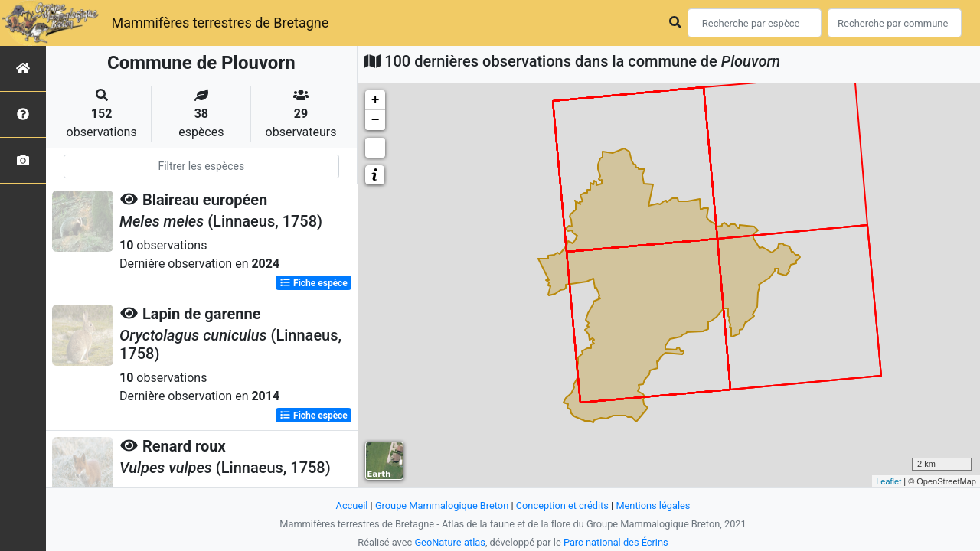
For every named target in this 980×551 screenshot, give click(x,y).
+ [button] (376, 100)
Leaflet (889, 481)
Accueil (352, 505)
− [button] (376, 120)
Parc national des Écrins (616, 542)
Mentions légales (653, 505)
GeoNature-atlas (450, 542)
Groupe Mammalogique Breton (442, 505)
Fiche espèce (314, 283)
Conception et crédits (562, 505)
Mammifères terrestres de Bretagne (220, 23)
